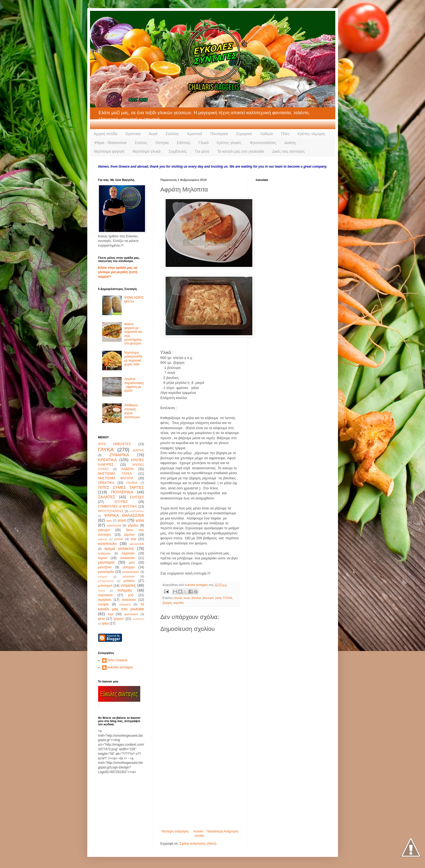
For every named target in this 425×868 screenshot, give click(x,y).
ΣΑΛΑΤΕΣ (107, 497)
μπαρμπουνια (106, 581)
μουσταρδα (106, 572)
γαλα (218, 598)
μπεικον (129, 581)
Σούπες (141, 143)
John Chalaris (117, 660)
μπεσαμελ (105, 586)
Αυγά (153, 134)
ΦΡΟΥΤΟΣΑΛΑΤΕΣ (111, 511)
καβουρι (103, 539)
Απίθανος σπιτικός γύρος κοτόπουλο (132, 411)
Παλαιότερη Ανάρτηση (222, 831)
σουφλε (104, 604)
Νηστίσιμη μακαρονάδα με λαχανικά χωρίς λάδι (133, 358)
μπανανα (128, 576)
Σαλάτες (172, 134)
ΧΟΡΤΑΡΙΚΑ (137, 511)
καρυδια (179, 603)
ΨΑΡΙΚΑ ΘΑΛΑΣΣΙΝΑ (124, 515)
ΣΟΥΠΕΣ (121, 502)
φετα (102, 619)
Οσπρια (162, 143)
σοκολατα (129, 600)
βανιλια (196, 598)
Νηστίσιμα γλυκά (147, 151)
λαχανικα (128, 553)
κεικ (133, 539)
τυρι (110, 614)
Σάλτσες (184, 143)
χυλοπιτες (139, 619)
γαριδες (133, 525)
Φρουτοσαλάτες (263, 143)
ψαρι (105, 623)
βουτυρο (208, 598)
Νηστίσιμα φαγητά (109, 151)
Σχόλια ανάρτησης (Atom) (198, 844)
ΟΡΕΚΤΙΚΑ (106, 483)
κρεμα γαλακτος (119, 548)
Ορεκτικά (133, 134)
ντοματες (128, 585)
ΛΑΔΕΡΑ (128, 469)
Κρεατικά (195, 134)
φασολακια (131, 614)
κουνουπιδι (137, 544)
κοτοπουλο (107, 544)
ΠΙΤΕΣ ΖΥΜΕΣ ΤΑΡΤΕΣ (121, 487)
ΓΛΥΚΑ (228, 598)
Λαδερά (266, 134)
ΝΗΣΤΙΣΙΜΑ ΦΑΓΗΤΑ (116, 478)
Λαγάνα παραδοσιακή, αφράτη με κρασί (134, 385)
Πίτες (285, 134)
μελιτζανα (105, 567)
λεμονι (103, 558)
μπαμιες (103, 577)
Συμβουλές (178, 151)
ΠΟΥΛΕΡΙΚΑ (122, 492)
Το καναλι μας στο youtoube (241, 151)
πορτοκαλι (105, 595)
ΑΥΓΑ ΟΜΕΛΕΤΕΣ (115, 444)
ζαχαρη (167, 603)
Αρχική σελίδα (106, 134)
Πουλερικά (219, 134)
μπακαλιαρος (131, 572)
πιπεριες (125, 590)
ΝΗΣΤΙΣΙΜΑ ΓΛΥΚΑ (115, 474)
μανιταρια (106, 562)
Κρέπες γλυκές (229, 143)
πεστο (102, 591)
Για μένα (202, 151)
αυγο (187, 598)
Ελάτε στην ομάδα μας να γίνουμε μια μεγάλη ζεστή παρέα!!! (118, 272)
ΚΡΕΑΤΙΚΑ (107, 460)
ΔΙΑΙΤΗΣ (138, 450)
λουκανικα (127, 558)
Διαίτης (290, 143)
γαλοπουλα (114, 525)
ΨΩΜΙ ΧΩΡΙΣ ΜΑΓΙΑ (134, 299)
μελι (132, 563)
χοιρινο (119, 619)
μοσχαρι (129, 567)
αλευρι (178, 598)
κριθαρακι (104, 553)
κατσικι (119, 539)
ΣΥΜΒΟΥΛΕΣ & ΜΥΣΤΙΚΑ (117, 506)
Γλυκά (204, 143)
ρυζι (131, 595)
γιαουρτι (104, 530)
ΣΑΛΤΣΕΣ (137, 497)
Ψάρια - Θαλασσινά (110, 143)
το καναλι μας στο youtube (121, 607)
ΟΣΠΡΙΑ (132, 483)
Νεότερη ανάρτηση (175, 831)
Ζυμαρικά (244, 134)
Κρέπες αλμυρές (311, 134)
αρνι (109, 521)
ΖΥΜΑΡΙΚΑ (119, 455)
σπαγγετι (125, 604)
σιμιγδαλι (105, 600)
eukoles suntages (120, 667)
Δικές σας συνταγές (288, 151)
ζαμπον (129, 535)
